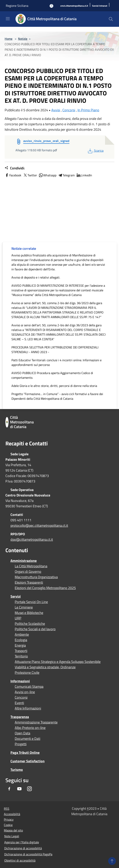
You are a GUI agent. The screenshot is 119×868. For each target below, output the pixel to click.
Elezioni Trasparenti (29, 582)
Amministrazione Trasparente (36, 722)
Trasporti (21, 651)
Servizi (16, 596)
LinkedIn (84, 175)
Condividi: (15, 168)
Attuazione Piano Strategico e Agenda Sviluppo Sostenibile (58, 662)
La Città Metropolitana (31, 566)
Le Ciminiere (24, 607)
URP (18, 618)
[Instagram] (29, 789)
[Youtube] (19, 789)
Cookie (8, 825)
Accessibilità (12, 814)
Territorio (21, 656)
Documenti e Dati (28, 739)
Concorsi (69, 110)
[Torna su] (112, 861)
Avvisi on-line (25, 692)
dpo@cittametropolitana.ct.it (32, 539)
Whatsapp (47, 175)
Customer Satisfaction (28, 761)
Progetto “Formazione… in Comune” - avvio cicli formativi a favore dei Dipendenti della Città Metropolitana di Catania (57, 396)
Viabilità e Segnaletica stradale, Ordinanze (45, 667)
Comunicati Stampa (29, 687)
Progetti (21, 744)
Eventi (19, 703)
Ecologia (21, 640)
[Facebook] (9, 789)
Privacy (9, 819)
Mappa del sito (13, 830)
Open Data (22, 733)
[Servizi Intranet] (100, 6)
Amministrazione (24, 561)
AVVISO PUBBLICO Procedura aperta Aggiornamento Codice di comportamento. (52, 375)
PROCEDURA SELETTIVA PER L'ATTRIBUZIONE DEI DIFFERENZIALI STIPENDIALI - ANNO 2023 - (55, 350)
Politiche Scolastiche (30, 624)
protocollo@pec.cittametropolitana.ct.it (39, 525)
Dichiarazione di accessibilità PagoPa (28, 854)
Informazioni (20, 681)
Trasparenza (20, 717)
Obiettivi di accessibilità (20, 860)
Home (9, 39)
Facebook (13, 175)
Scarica (95, 151)
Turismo (17, 770)
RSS (7, 809)
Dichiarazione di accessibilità (23, 848)
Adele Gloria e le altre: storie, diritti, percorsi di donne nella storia (54, 386)
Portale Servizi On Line (31, 602)
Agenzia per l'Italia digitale (22, 842)
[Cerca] (111, 19)
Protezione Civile (27, 673)
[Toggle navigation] (8, 19)
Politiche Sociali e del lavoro (35, 629)
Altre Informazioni (28, 708)
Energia (20, 645)
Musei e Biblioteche (29, 613)
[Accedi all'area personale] (51, 6)
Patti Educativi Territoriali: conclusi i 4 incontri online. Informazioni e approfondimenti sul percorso (56, 362)
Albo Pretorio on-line (30, 728)
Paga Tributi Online (25, 753)
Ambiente (22, 635)
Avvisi (56, 110)
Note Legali (12, 836)
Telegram (66, 175)
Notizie (23, 39)
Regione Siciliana (17, 6)
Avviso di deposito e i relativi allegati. (36, 277)
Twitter (30, 175)
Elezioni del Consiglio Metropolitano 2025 (45, 588)
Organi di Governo (28, 572)
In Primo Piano (88, 110)
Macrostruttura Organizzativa (36, 577)
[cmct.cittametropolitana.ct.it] (74, 6)
